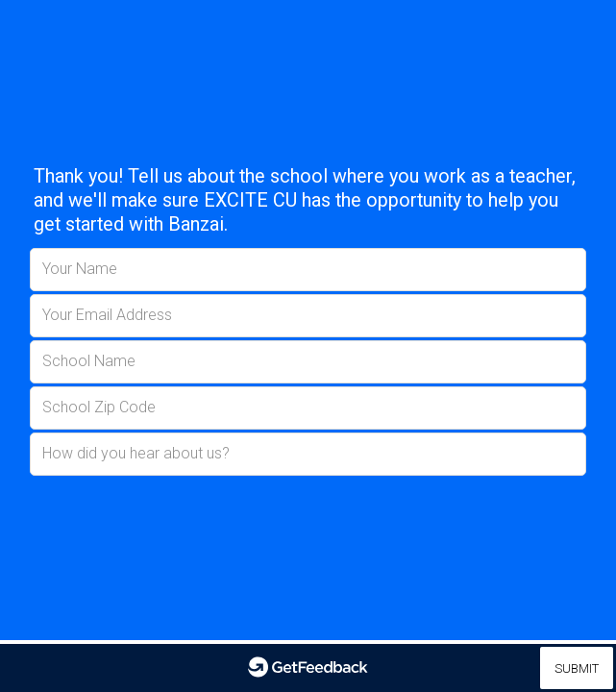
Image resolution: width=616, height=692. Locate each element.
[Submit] (577, 668)
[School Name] (308, 362)
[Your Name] (308, 270)
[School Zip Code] (308, 408)
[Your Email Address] (308, 316)
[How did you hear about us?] (308, 454)
